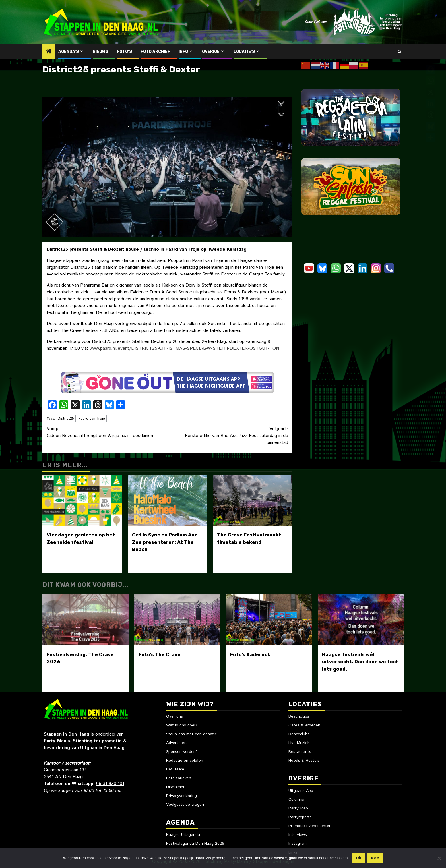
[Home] (49, 52)
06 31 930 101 (110, 784)
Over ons (175, 716)
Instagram (298, 844)
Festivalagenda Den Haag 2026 (195, 844)
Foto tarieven (179, 778)
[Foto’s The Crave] (177, 620)
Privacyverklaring (181, 796)
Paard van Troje (92, 419)
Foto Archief (155, 52)
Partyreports (300, 817)
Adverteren (176, 743)
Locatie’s (244, 52)
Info (183, 52)
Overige (211, 52)
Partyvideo (298, 808)
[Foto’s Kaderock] (269, 620)
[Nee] (439, 858)
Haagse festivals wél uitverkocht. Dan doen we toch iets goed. (360, 662)
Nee (375, 858)
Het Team (175, 769)
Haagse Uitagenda (183, 835)
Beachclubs (299, 716)
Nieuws (101, 52)
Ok (359, 858)
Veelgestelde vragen (185, 805)
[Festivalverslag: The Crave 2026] (85, 620)
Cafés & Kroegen (304, 725)
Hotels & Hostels (304, 761)
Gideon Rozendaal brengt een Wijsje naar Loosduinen (107, 432)
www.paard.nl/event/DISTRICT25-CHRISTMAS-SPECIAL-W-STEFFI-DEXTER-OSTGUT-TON (184, 348)
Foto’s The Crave (160, 654)
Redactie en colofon (185, 761)
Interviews (298, 835)
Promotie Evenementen (310, 826)
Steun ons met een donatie (192, 734)
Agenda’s (69, 52)
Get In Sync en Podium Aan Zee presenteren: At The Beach (165, 542)
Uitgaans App (301, 791)
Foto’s (124, 52)
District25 (66, 419)
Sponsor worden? (182, 752)
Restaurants (300, 752)
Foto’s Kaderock (250, 654)
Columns (296, 799)
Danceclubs (299, 734)
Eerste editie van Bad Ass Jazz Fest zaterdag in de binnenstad (228, 436)
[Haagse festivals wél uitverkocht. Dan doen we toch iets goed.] (361, 620)
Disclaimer (175, 787)
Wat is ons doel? (182, 725)
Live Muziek (299, 743)
